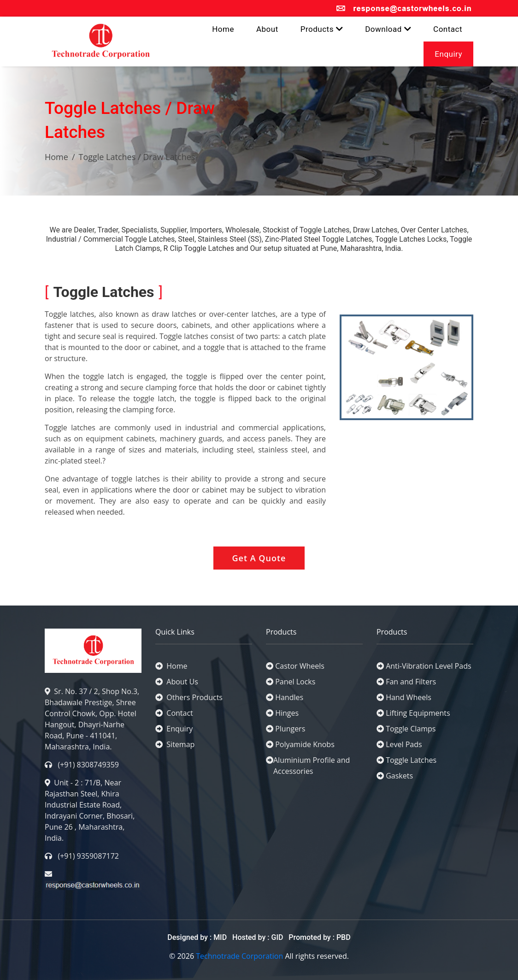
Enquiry (448, 54)
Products (322, 29)
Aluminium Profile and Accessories (312, 766)
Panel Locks (295, 682)
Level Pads (404, 744)
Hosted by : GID (258, 937)
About (267, 29)
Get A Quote (259, 558)
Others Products (189, 697)
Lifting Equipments (418, 713)
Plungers (290, 729)
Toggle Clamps (411, 729)
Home (223, 29)
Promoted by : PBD (319, 937)
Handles (289, 697)
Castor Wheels (300, 666)
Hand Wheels (409, 697)
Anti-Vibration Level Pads (428, 666)
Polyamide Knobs (305, 744)
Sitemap (175, 744)
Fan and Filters (411, 682)
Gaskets (399, 776)
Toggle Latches (411, 760)
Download (388, 29)
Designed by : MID (198, 937)
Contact (448, 29)
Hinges (287, 713)
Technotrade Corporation (239, 956)
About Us (177, 682)
